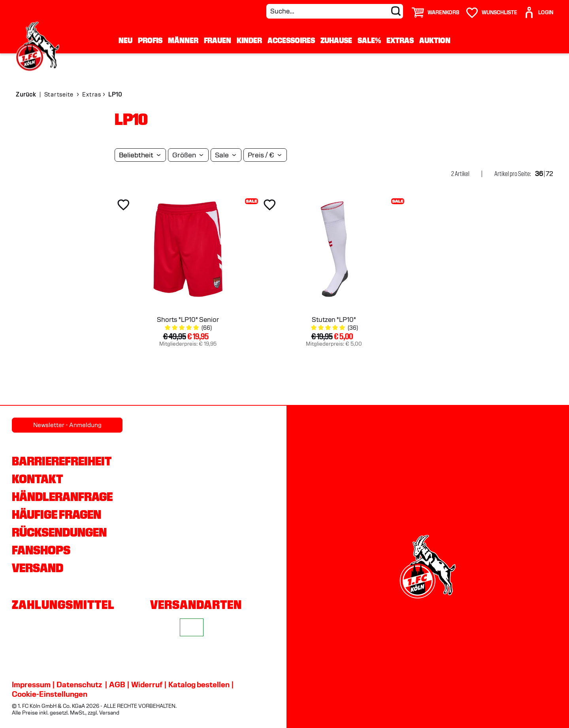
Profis (150, 40)
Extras (400, 40)
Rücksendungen (59, 532)
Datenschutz (79, 685)
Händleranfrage (62, 497)
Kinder (249, 40)
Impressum (31, 685)
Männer (183, 40)
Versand (38, 568)
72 (549, 174)
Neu (125, 40)
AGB (117, 685)
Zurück (26, 95)
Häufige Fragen (57, 514)
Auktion (435, 40)
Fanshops (41, 550)
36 (539, 174)
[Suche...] (335, 11)
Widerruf (147, 685)
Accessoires (291, 40)
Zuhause (336, 40)
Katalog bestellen (199, 685)
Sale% (369, 40)
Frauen (218, 40)
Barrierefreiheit (62, 461)
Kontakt (37, 479)
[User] (538, 9)
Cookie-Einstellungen (50, 694)
